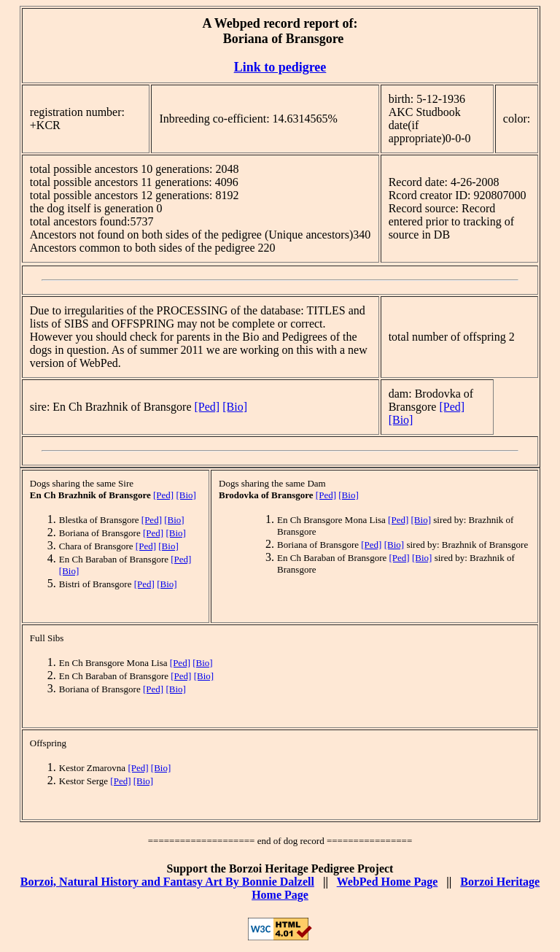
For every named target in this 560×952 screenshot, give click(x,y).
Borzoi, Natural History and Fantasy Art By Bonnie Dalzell (167, 882)
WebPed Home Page (388, 882)
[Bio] (235, 407)
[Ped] (207, 407)
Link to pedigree (280, 67)
